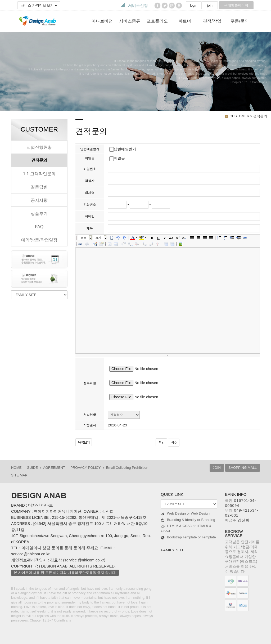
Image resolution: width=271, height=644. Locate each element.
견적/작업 (212, 21)
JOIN (217, 468)
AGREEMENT (54, 468)
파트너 (185, 21)
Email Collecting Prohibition (127, 468)
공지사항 (39, 200)
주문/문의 (240, 21)
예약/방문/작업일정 (39, 240)
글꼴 (84, 238)
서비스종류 (130, 21)
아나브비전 (102, 21)
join (210, 5)
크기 (98, 238)
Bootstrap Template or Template (188, 537)
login (194, 5)
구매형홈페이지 (236, 5)
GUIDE (32, 468)
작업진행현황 (39, 147)
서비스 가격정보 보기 (39, 5)
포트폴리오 (157, 21)
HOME (16, 468)
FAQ (39, 227)
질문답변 (39, 187)
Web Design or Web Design (185, 514)
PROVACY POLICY (86, 468)
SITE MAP (19, 475)
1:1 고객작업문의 (39, 174)
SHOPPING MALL (243, 468)
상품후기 (39, 213)
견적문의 (39, 160)
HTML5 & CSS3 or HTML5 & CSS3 (186, 528)
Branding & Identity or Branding (188, 520)
